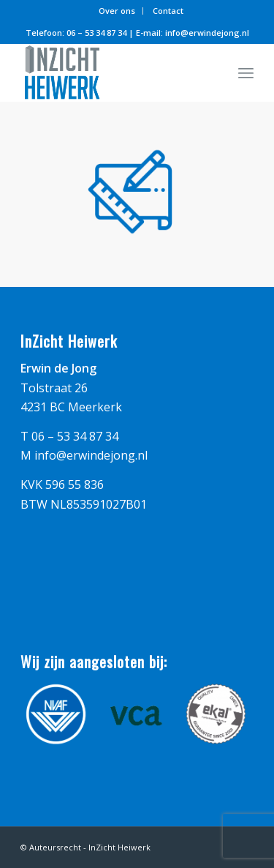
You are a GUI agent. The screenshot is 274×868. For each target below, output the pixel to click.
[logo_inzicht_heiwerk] (114, 72)
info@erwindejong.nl (207, 33)
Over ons (117, 11)
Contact (168, 11)
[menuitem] (117, 11)
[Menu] (246, 72)
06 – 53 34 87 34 (96, 33)
